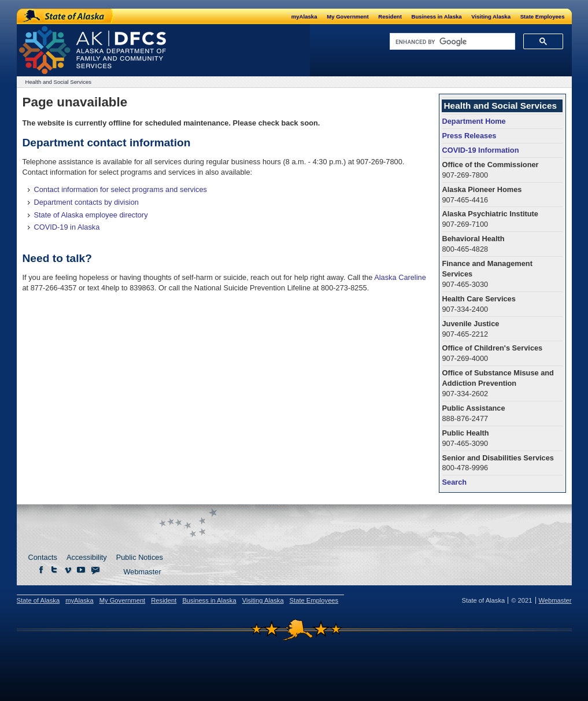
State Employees (543, 16)
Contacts (43, 557)
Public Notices (140, 557)
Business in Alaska (437, 16)
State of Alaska (66, 16)
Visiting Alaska (491, 16)
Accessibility (87, 557)
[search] (451, 42)
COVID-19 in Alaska (67, 227)
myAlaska (304, 16)
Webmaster (143, 572)
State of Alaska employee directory (91, 215)
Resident (390, 16)
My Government (348, 16)
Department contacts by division (86, 202)
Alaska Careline (400, 277)
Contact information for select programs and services (121, 189)
